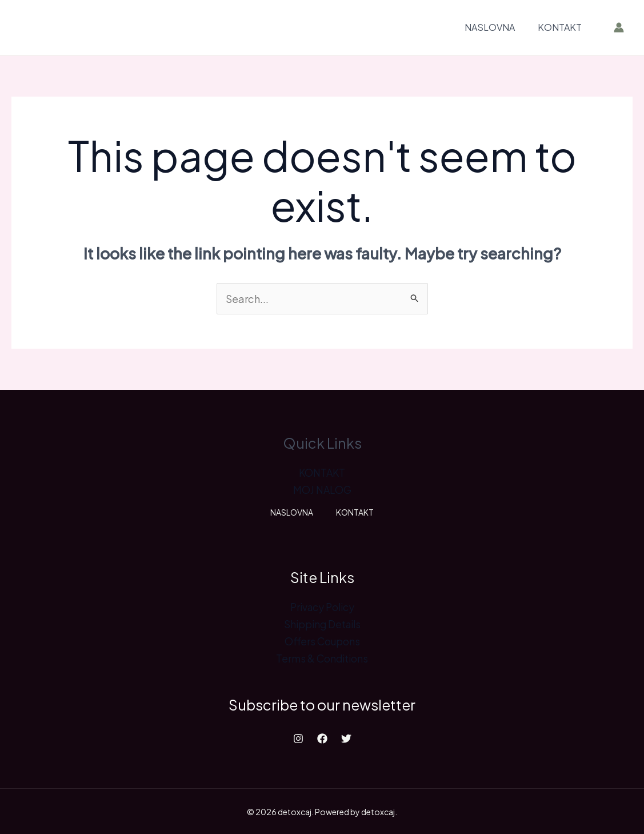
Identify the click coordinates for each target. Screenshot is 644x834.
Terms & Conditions (322, 658)
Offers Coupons (322, 641)
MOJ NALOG (322, 490)
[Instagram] (298, 737)
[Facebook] (322, 737)
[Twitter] (346, 737)
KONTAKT (560, 27)
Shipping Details (322, 623)
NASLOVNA (490, 27)
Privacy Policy (322, 606)
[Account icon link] (619, 27)
